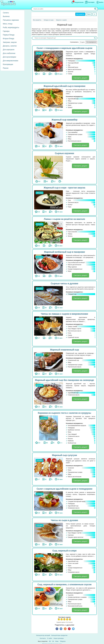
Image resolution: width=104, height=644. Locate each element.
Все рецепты (80, 14)
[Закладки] (90, 2)
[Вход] (100, 2)
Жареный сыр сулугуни (64, 455)
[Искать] (95, 9)
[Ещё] (95, 14)
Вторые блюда (8, 39)
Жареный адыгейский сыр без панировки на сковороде (64, 380)
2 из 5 (62, 620)
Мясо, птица (8, 24)
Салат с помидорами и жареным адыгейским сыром (64, 48)
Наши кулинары (59, 638)
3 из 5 (65, 620)
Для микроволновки (10, 61)
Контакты (43, 638)
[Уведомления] (77, 2)
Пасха (89, 14)
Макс (57, 641)
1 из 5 (59, 620)
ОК (53, 641)
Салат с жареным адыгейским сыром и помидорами (64, 489)
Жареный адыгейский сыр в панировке (65, 86)
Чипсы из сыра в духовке (65, 520)
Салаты (6, 13)
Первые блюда (9, 35)
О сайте (50, 638)
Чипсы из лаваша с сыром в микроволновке (65, 314)
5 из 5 (70, 620)
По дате (82, 42)
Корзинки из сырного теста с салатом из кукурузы (64, 413)
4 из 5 (67, 620)
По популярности (91, 42)
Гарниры (6, 31)
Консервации (8, 64)
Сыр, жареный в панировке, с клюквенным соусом (64, 584)
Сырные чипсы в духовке (64, 284)
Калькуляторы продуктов (59, 635)
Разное (6, 68)
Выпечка (6, 16)
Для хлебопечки (9, 53)
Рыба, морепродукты (11, 27)
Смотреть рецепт (80, 78)
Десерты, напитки (10, 46)
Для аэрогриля (9, 50)
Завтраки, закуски (10, 42)
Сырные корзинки (64, 153)
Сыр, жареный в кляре (64, 551)
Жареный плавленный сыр (64, 350)
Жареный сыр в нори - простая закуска (65, 188)
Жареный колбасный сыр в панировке (64, 252)
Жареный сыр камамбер (64, 120)
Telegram (63, 641)
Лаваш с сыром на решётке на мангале (64, 219)
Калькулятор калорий (43, 635)
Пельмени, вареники (11, 20)
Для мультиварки (9, 57)
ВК (50, 641)
